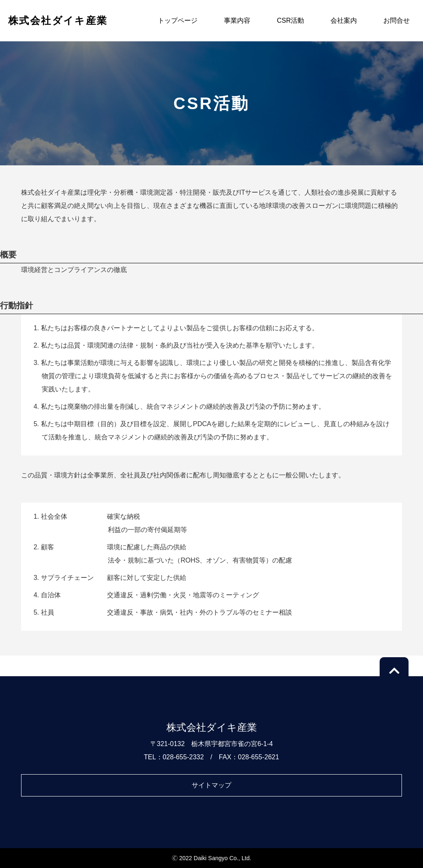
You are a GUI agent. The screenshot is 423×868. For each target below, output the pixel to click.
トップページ (178, 20)
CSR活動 (290, 20)
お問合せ (397, 20)
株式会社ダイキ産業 (58, 20)
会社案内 (344, 20)
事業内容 (237, 20)
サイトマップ (211, 785)
